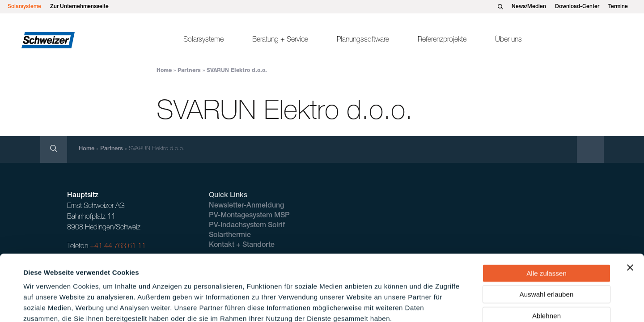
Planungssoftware (363, 40)
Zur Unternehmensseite (79, 7)
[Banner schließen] (630, 217)
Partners (189, 71)
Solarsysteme (24, 7)
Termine (618, 7)
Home (164, 71)
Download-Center (577, 7)
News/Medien (529, 7)
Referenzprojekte (442, 40)
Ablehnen (547, 265)
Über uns (508, 40)
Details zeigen (382, 304)
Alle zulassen (547, 223)
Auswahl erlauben (547, 244)
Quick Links (228, 196)
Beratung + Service (280, 40)
